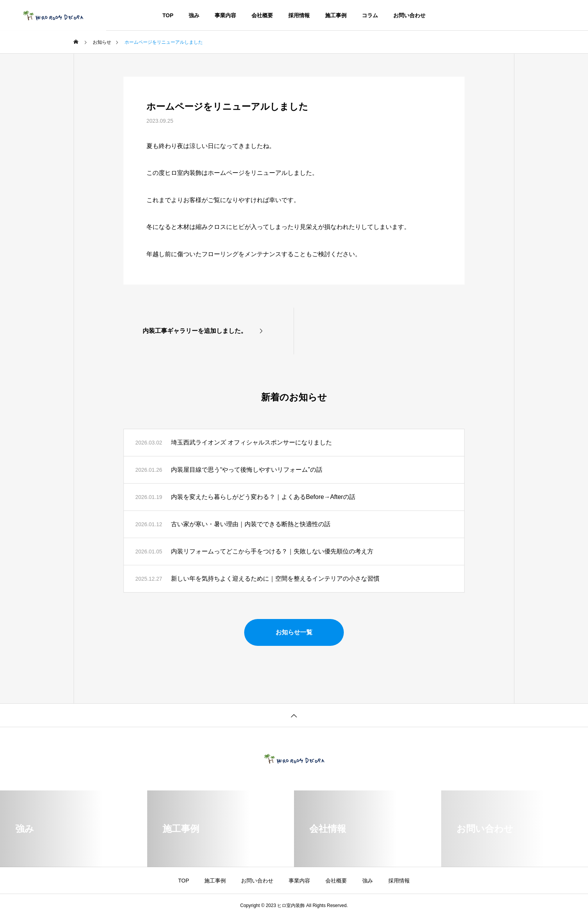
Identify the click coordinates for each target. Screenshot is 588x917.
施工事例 (336, 15)
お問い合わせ (409, 15)
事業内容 (225, 15)
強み (194, 15)
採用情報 (299, 15)
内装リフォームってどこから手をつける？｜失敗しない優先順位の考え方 (272, 551)
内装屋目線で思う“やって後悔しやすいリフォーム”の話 (247, 470)
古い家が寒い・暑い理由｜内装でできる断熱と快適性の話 (251, 524)
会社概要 (262, 15)
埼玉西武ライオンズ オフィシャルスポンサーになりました (251, 442)
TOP (168, 15)
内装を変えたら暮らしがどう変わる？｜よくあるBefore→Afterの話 (263, 497)
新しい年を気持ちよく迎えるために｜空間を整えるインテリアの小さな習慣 (275, 579)
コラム (370, 15)
